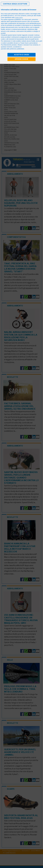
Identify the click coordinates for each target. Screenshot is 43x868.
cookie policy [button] (19, 18)
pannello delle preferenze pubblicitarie (12, 49)
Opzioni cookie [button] (21, 59)
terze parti (28, 20)
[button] (15, 4)
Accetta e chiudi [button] (21, 55)
